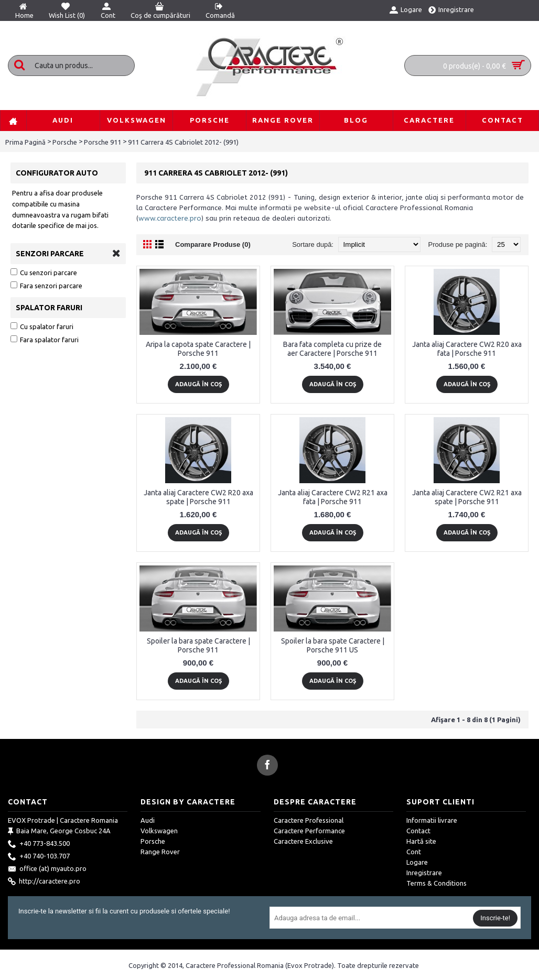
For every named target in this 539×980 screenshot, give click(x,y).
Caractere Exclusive (303, 841)
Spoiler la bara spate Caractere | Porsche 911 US (333, 645)
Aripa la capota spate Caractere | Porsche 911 (198, 349)
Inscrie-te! (495, 918)
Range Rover (160, 852)
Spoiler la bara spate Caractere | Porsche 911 (198, 645)
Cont (414, 852)
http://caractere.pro (44, 882)
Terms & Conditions (436, 883)
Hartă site (421, 841)
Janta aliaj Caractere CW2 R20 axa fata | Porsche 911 (467, 349)
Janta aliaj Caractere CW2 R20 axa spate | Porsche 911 (198, 497)
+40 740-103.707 (39, 857)
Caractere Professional (309, 820)
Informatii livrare (432, 820)
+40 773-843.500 (39, 844)
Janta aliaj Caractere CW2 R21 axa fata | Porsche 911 (333, 497)
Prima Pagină (25, 142)
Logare (417, 862)
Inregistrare (424, 873)
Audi (148, 820)
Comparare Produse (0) (213, 244)
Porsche (65, 142)
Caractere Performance (309, 831)
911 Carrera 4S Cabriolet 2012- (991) (183, 142)
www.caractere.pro (170, 218)
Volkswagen (159, 831)
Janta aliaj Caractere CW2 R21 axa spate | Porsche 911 (467, 497)
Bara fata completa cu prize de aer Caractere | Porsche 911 (332, 349)
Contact (418, 831)
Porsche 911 (103, 142)
